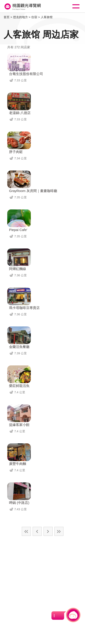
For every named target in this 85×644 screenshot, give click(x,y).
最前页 (26, 531)
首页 (7, 17)
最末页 (59, 531)
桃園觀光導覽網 (22, 6)
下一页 (48, 531)
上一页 (37, 531)
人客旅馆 (47, 17)
